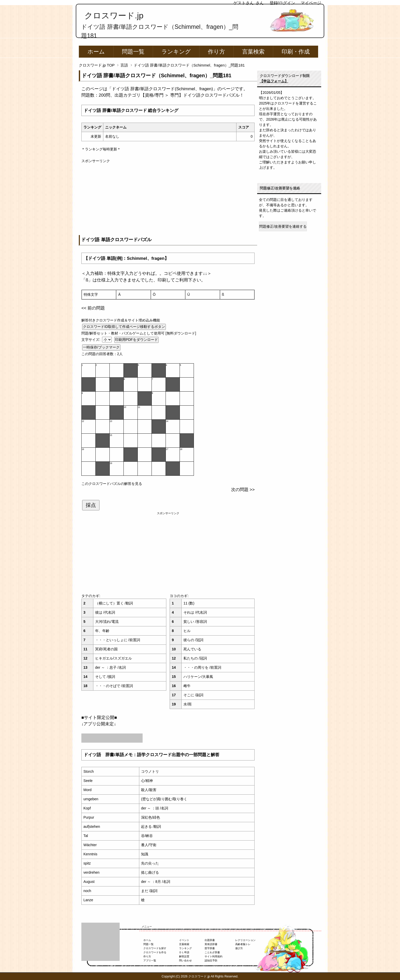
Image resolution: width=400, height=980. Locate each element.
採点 (91, 505)
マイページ (311, 3)
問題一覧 (133, 52)
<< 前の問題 (93, 308)
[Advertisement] (168, 199)
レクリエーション (245, 940)
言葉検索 (253, 52)
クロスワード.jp (114, 16)
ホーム (96, 52)
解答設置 (184, 956)
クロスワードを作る (155, 952)
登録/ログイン (282, 3)
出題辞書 (210, 940)
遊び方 (239, 948)
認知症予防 (211, 960)
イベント (184, 940)
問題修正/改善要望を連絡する (283, 226)
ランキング (176, 52)
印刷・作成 (296, 52)
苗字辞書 (210, 948)
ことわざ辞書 (212, 952)
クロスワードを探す (155, 948)
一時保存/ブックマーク (101, 347)
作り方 (216, 52)
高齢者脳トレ (243, 944)
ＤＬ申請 (184, 952)
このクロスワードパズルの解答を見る (112, 484)
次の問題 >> (243, 490)
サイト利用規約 (214, 956)
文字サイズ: (91, 340)
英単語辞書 (211, 944)
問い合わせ (185, 960)
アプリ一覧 (150, 960)
